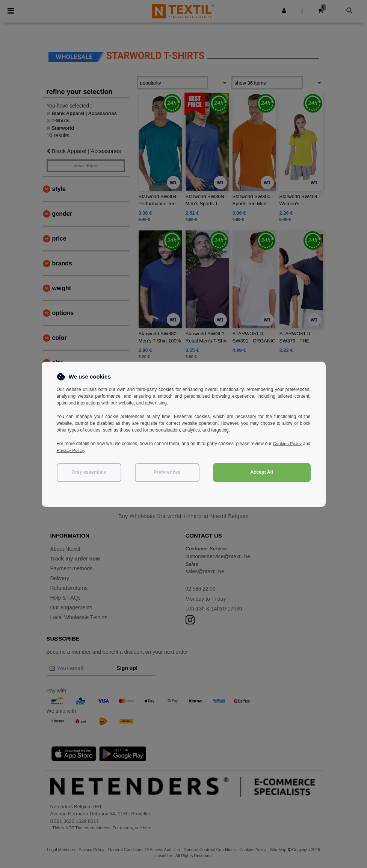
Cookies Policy (296, 444)
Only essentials (89, 472)
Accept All (262, 472)
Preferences (167, 472)
